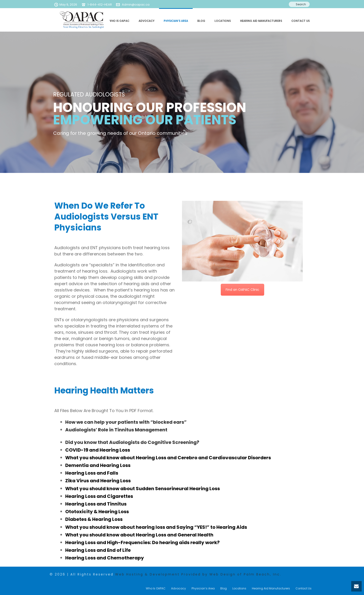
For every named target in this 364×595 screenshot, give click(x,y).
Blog (201, 21)
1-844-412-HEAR (100, 5)
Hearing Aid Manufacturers (261, 21)
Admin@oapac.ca (136, 5)
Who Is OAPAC (119, 21)
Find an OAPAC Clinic (242, 290)
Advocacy (146, 21)
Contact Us (301, 21)
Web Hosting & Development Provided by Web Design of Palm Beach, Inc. (198, 574)
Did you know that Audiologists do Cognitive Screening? (132, 442)
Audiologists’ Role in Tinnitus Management (116, 430)
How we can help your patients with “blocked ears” (126, 422)
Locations (223, 21)
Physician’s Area (176, 21)
